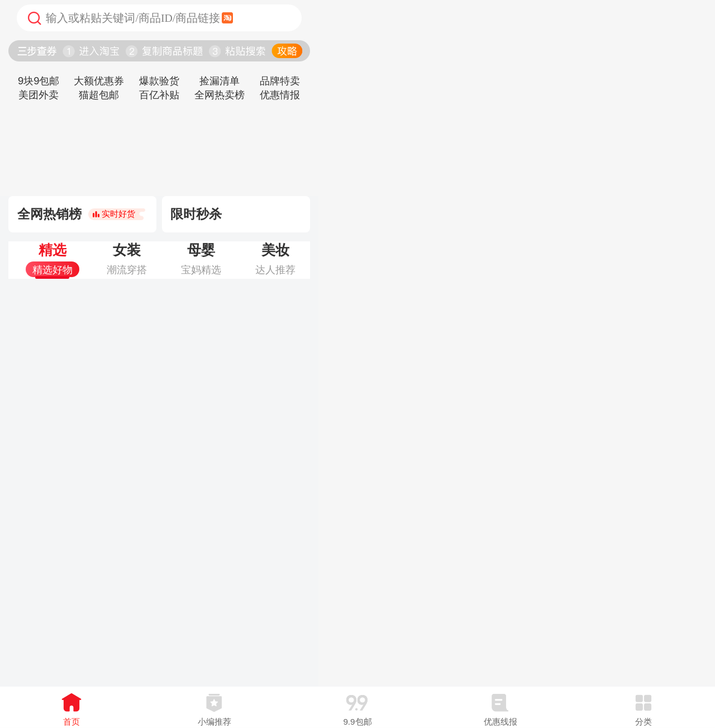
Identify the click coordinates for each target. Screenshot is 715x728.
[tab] (52, 260)
